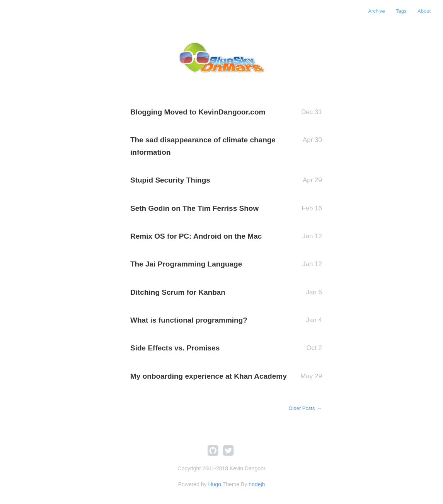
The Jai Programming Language (186, 264)
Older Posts (305, 408)
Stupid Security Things (170, 180)
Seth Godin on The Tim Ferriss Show (194, 208)
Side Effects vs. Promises (175, 348)
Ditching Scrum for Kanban (178, 292)
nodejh (257, 484)
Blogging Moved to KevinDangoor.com (198, 112)
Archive (376, 11)
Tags (401, 11)
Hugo (214, 484)
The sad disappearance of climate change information (203, 146)
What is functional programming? (189, 320)
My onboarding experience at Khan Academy (209, 376)
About (424, 11)
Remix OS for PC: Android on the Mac (196, 236)
